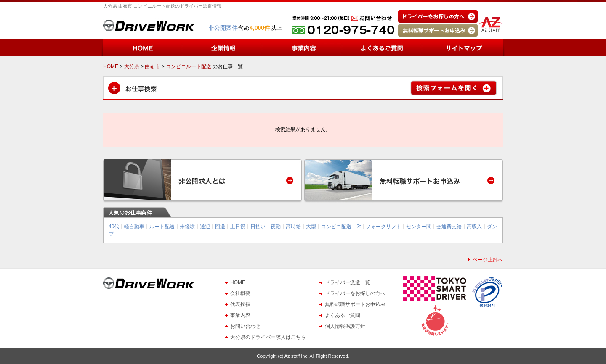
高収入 (474, 227)
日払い (258, 227)
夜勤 (276, 227)
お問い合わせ (245, 326)
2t (359, 227)
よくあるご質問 (343, 315)
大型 (311, 227)
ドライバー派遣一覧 (348, 282)
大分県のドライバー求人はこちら (268, 337)
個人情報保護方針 (345, 326)
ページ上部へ (488, 260)
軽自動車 (134, 227)
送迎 (205, 227)
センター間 (419, 227)
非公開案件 (223, 28)
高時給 (293, 227)
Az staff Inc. (296, 356)
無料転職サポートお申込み (355, 304)
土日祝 (238, 227)
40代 (114, 227)
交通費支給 (449, 227)
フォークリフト (383, 227)
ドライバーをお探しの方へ (355, 293)
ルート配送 (162, 227)
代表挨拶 (240, 304)
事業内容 (240, 315)
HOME (238, 282)
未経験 (187, 227)
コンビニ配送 (336, 227)
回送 (220, 227)
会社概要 (240, 293)
